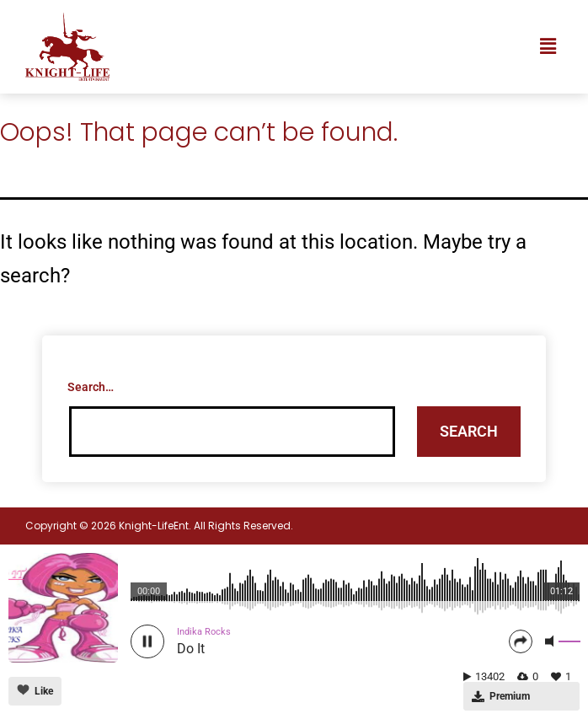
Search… (91, 387)
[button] (548, 46)
